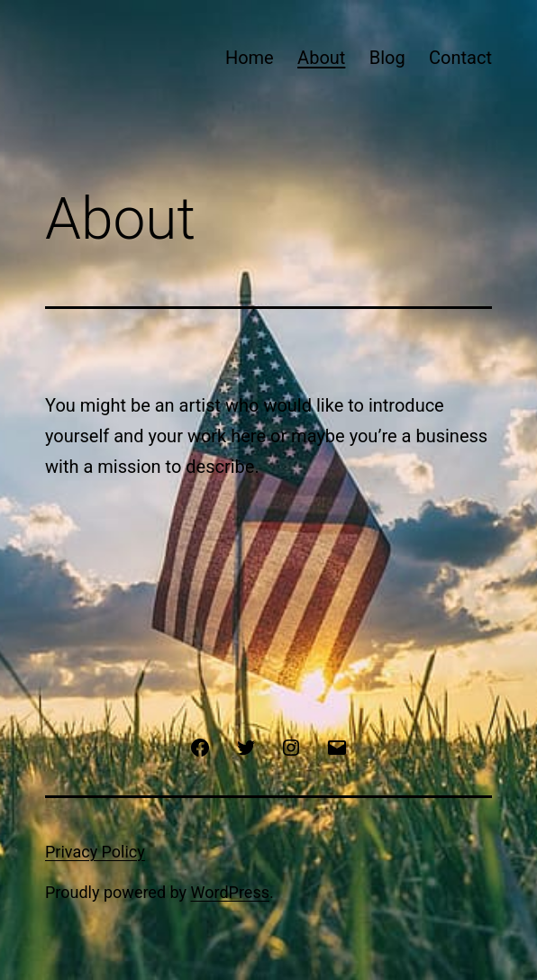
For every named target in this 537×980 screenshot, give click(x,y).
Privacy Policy (95, 852)
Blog (387, 58)
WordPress (230, 892)
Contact (460, 58)
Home (250, 58)
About (321, 58)
